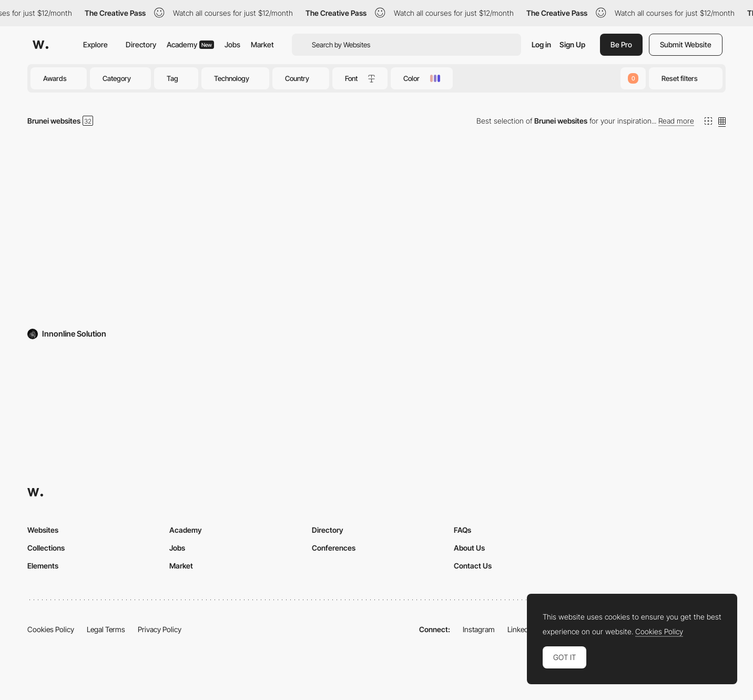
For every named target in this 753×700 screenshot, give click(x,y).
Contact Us (473, 566)
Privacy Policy (160, 629)
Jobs (232, 44)
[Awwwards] (40, 45)
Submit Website (686, 44)
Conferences (334, 548)
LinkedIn (521, 629)
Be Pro (621, 44)
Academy (190, 44)
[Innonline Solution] (140, 236)
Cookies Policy (51, 629)
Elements (43, 566)
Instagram (479, 629)
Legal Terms (106, 629)
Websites (43, 530)
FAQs (462, 530)
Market (262, 44)
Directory (141, 44)
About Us (469, 548)
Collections (46, 548)
